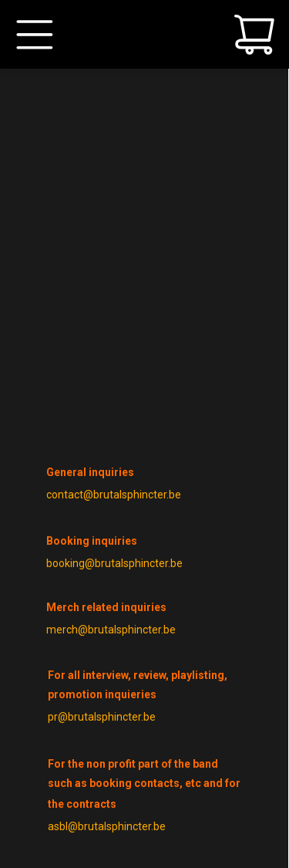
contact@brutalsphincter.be (114, 495)
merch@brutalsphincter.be (111, 630)
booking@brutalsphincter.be (114, 563)
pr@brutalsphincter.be (102, 717)
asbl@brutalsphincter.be (107, 826)
